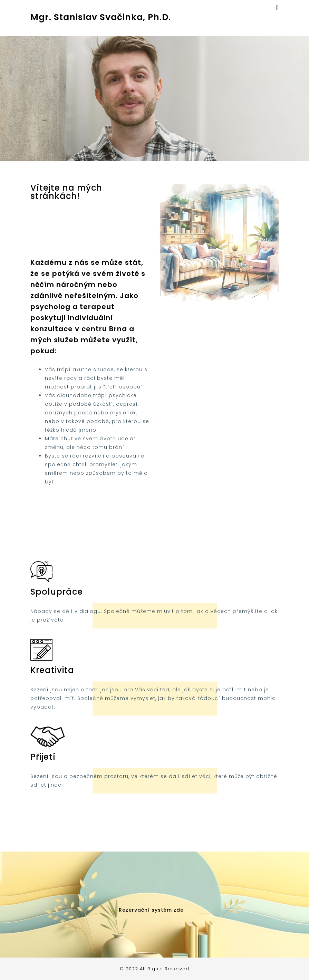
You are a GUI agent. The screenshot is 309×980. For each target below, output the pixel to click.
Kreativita (52, 670)
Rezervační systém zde (151, 910)
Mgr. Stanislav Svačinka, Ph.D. (101, 17)
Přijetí (43, 757)
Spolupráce (57, 592)
